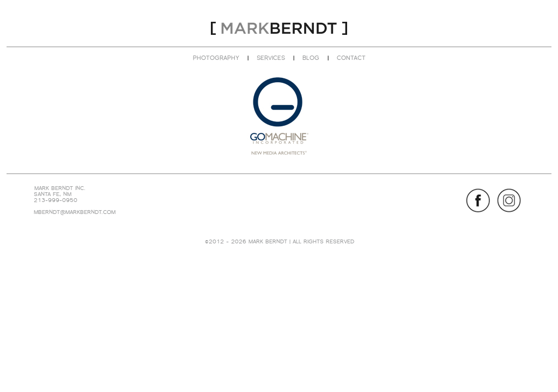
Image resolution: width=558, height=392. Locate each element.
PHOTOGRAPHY (216, 58)
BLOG (311, 58)
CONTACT (351, 58)
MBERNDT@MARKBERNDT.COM (75, 212)
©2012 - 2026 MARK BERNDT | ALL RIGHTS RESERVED (280, 241)
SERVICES (271, 58)
